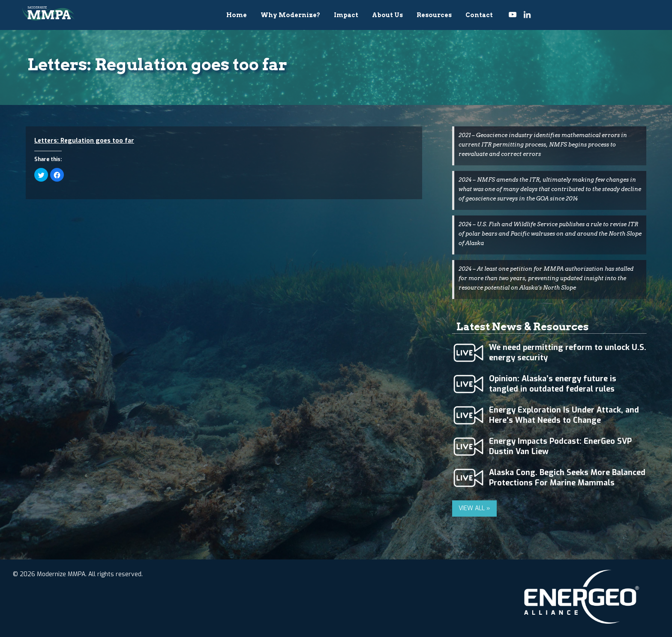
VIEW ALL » (474, 508)
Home (237, 15)
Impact (346, 15)
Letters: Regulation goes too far (84, 141)
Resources (434, 15)
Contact (479, 15)
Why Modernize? (290, 15)
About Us (387, 15)
